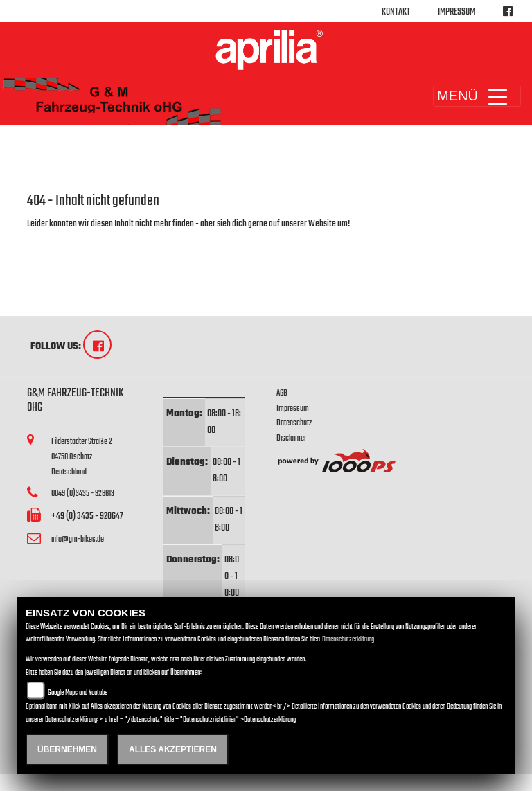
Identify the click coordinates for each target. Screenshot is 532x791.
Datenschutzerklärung (348, 640)
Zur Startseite (50, 241)
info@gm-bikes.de (78, 539)
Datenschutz (294, 423)
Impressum (456, 12)
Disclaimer (291, 438)
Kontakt (396, 12)
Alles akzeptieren (173, 749)
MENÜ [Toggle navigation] (477, 96)
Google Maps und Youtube (78, 693)
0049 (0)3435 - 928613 (83, 494)
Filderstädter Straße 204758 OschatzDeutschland (82, 456)
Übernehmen (67, 749)
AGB (282, 393)
